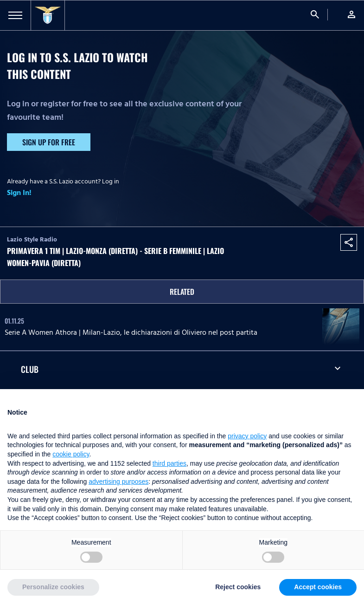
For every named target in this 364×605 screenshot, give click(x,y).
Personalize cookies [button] (53, 587)
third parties (169, 463)
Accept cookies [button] (318, 587)
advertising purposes (118, 481)
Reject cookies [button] (238, 587)
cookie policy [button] (71, 454)
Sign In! (19, 193)
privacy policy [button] (247, 436)
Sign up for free (49, 142)
